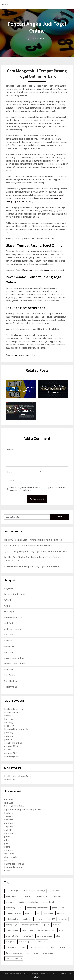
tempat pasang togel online (23, 355)
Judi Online (10, 623)
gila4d (7, 837)
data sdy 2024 (11, 753)
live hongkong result (14, 709)
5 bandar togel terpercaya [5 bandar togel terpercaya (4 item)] (34, 891)
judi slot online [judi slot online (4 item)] (12, 919)
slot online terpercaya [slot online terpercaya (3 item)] (15, 947)
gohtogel (9, 850)
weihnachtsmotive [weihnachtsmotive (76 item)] (14, 959)
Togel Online (11, 687)
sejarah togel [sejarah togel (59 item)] (28, 930)
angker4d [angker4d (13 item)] (10, 902)
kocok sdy (9, 726)
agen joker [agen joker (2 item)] (54, 891)
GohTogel (9, 611)
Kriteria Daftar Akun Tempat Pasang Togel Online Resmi (31, 566)
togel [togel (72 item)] (36, 953)
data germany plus (13, 743)
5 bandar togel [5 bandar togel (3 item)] (12, 891)
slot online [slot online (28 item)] (42, 942)
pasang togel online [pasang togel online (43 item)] (30, 925)
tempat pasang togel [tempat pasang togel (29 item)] (56, 947)
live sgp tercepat (12, 712)
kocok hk (9, 719)
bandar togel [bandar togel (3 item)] (48, 902)
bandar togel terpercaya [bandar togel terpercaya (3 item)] (37, 908)
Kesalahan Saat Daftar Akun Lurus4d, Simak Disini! (28, 545)
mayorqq (9, 652)
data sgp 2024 (11, 746)
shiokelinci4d (11, 857)
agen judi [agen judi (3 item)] (26, 896)
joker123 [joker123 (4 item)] (29, 913)
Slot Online (10, 675)
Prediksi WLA (10, 779)
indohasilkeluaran (13, 867)
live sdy (8, 716)
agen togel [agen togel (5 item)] (56, 896)
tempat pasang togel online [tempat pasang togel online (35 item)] (18, 953)
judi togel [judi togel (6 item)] (27, 919)
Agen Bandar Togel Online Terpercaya (23, 809)
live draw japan (11, 756)
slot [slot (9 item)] (58, 936)
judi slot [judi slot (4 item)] (61, 913)
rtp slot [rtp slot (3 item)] (56, 925)
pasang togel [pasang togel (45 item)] (12, 925)
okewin (8, 870)
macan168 (9, 854)
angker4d (9, 816)
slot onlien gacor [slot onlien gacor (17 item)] (26, 942)
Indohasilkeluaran (13, 617)
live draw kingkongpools (16, 729)
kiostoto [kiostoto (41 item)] (39, 919)
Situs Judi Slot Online (15, 806)
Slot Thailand (11, 681)
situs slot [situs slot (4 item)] (63, 930)
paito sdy (9, 733)
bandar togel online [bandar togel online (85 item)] (14, 908)
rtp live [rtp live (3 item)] (46, 925)
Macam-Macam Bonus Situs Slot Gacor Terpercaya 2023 (40, 270)
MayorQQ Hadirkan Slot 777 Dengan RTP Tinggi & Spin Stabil (34, 540)
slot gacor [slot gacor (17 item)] (10, 942)
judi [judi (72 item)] (38, 913)
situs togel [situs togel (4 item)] (28, 936)
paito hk (8, 739)
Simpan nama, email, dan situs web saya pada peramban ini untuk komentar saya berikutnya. (37, 489)
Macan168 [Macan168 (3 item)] (51, 919)
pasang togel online (14, 658)
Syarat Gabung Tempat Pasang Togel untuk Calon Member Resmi (36, 551)
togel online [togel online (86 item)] (48, 953)
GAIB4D (8, 600)
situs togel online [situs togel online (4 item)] (45, 936)
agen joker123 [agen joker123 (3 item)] (12, 896)
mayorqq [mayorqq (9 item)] (63, 919)
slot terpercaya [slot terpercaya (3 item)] (36, 947)
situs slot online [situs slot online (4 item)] (13, 936)
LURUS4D (9, 640)
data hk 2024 (10, 750)
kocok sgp (9, 722)
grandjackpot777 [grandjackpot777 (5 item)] (59, 908)
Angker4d (9, 588)
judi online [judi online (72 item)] (49, 913)
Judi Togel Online (13, 629)
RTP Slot (9, 803)
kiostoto (9, 813)
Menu (5, 5)
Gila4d (7, 606)
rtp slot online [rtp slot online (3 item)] (12, 930)
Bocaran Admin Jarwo (15, 594)
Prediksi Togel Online (15, 664)
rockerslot (9, 860)
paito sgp (9, 736)
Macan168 (9, 646)
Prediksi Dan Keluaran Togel (18, 776)
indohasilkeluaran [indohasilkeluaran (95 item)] (13, 913)
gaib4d (8, 830)
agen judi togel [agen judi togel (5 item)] (41, 896)
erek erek (9, 799)
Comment (37, 457)
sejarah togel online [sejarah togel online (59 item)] (46, 930)
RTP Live (9, 669)
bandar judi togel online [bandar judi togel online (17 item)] (28, 902)
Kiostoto (9, 635)
